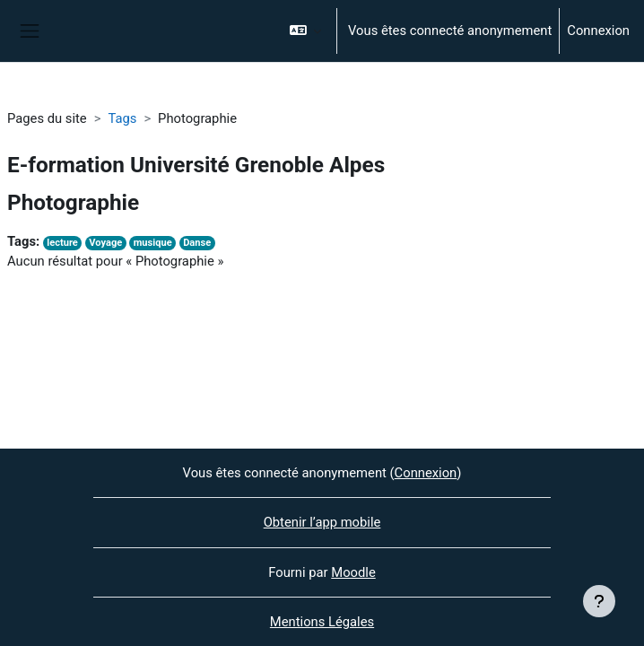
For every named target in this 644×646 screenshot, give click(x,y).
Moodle (353, 572)
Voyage (105, 243)
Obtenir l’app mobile (322, 522)
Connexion (598, 31)
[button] (305, 31)
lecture (62, 243)
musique (153, 243)
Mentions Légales (322, 622)
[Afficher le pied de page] (599, 601)
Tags (122, 118)
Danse (197, 243)
